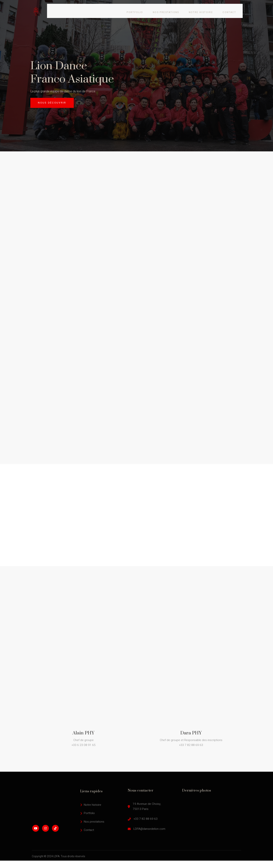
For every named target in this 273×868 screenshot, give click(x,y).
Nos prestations (168, 9)
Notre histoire (204, 9)
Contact (233, 9)
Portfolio (136, 9)
